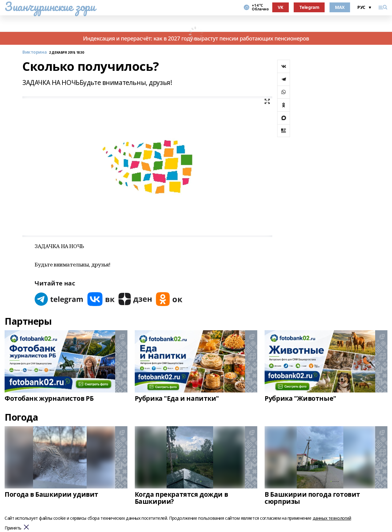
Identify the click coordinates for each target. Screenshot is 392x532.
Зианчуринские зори (50, 6)
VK (280, 7)
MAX (340, 7)
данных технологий (332, 518)
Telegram (309, 7)
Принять (13, 528)
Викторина (34, 52)
